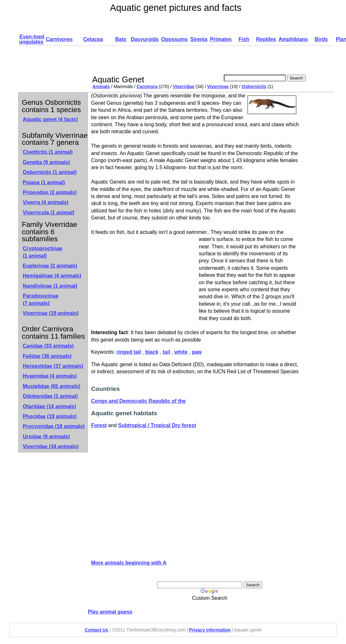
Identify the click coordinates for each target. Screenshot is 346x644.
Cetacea (93, 39)
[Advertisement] (208, 60)
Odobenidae (50, 396)
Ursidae (46, 437)
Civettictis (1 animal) (48, 152)
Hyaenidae (50, 376)
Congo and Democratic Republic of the (138, 401)
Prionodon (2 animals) (50, 192)
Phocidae (50, 416)
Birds (321, 39)
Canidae (48, 346)
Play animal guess (110, 612)
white (181, 352)
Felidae (47, 356)
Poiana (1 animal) (44, 182)
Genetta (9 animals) (46, 162)
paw (197, 352)
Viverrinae (218, 87)
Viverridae (184, 87)
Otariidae (49, 406)
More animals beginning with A (129, 563)
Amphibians (293, 39)
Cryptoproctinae (43, 252)
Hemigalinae (52, 276)
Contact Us (96, 630)
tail (166, 352)
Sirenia (199, 39)
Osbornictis (254, 87)
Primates (221, 39)
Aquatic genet (50, 119)
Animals (101, 87)
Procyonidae (54, 426)
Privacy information (210, 630)
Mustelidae (52, 386)
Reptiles (266, 39)
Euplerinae (50, 266)
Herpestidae (53, 366)
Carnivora (147, 87)
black (152, 352)
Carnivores (59, 39)
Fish (244, 39)
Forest (99, 425)
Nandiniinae (50, 286)
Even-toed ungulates (32, 39)
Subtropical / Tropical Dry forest (157, 425)
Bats (121, 39)
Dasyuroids (145, 39)
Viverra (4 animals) (46, 202)
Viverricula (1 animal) (49, 213)
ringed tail (129, 352)
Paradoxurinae (41, 299)
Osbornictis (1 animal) (50, 172)
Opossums (175, 39)
